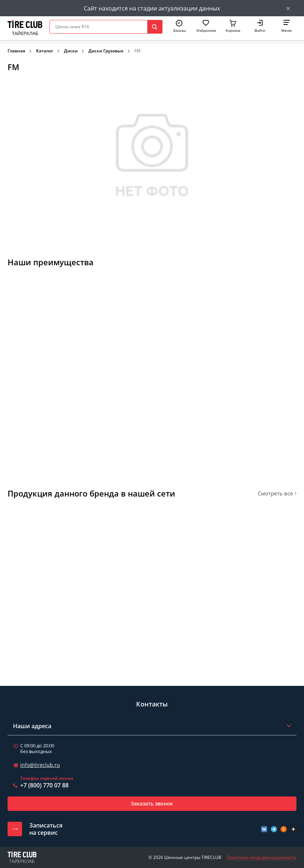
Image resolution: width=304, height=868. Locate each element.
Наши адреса (32, 726)
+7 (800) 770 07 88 (44, 785)
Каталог (45, 51)
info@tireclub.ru (40, 765)
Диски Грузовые (106, 51)
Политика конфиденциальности (262, 858)
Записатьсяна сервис (46, 829)
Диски (71, 51)
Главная (16, 51)
